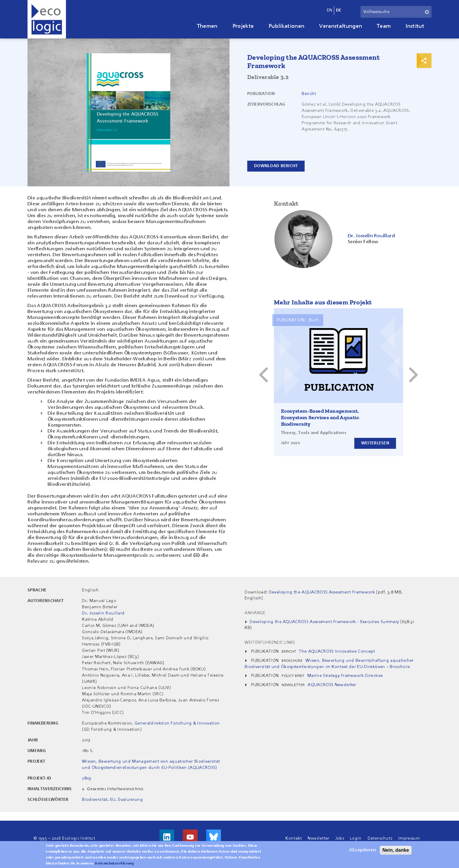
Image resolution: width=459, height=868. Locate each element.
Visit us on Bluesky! (214, 837)
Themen (207, 26)
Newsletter (318, 838)
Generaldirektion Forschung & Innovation (177, 723)
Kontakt (294, 838)
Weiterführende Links (270, 643)
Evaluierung (130, 800)
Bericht (309, 94)
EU (113, 800)
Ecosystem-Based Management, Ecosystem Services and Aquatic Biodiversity (320, 417)
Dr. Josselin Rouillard (103, 613)
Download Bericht (276, 166)
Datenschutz (380, 838)
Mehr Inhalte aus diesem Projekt (323, 302)
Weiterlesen (375, 443)
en (330, 10)
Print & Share (424, 61)
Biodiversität (95, 800)
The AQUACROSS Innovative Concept (337, 651)
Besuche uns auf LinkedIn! (167, 837)
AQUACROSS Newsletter (332, 685)
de (339, 10)
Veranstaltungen (341, 26)
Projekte (243, 26)
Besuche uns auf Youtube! (190, 837)
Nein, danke (396, 850)
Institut (415, 26)
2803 (87, 778)
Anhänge (255, 613)
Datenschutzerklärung (114, 864)
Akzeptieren (363, 850)
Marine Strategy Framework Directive (345, 676)
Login (356, 838)
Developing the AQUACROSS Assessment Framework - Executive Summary (324, 622)
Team (384, 26)
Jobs (340, 838)
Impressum (409, 838)
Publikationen (286, 26)
